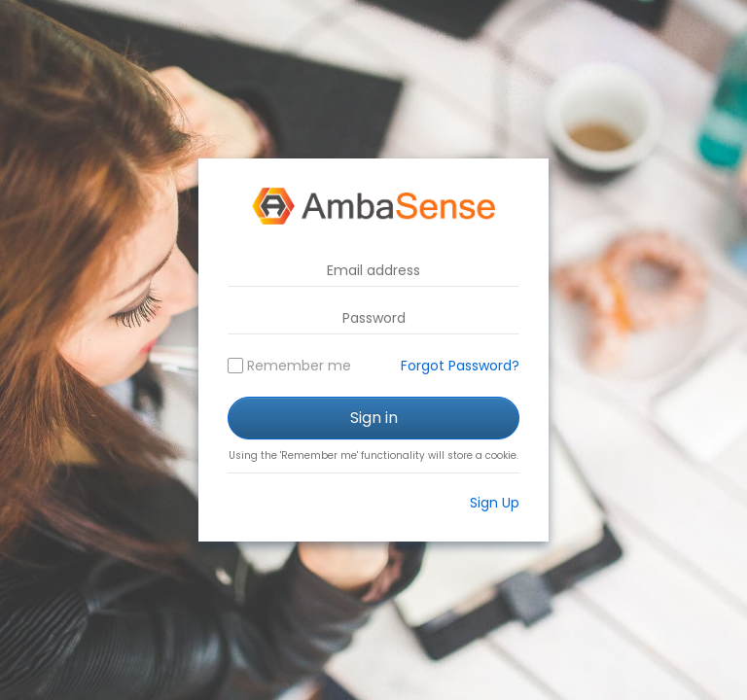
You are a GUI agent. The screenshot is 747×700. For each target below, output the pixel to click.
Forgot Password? (460, 366)
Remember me (299, 366)
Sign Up (495, 503)
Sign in (374, 418)
